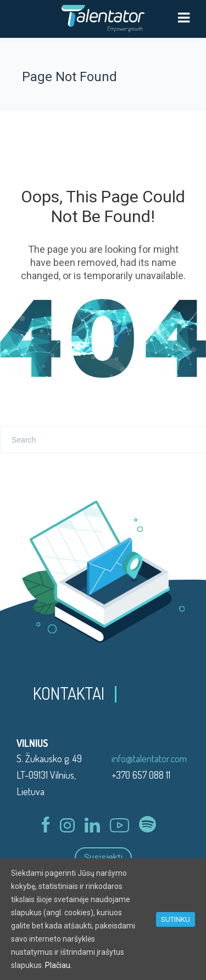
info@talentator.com (149, 758)
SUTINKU (176, 919)
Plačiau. (59, 965)
